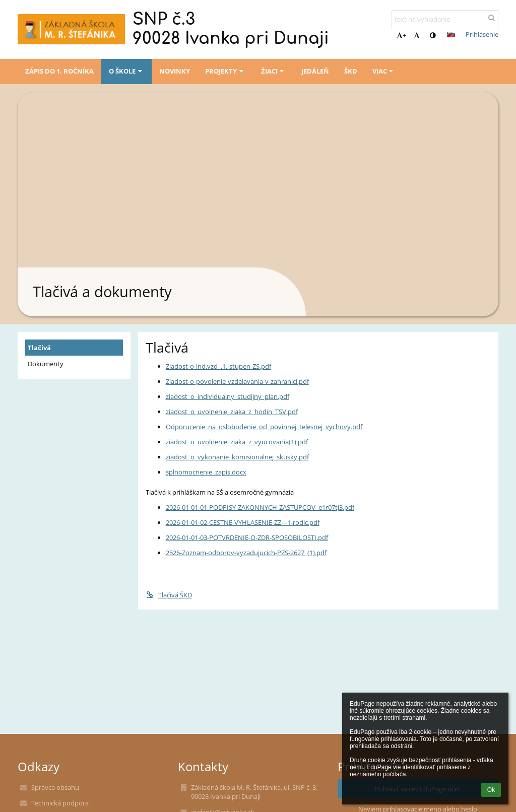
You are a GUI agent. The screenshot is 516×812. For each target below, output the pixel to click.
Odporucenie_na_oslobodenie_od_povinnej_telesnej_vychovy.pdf (264, 427)
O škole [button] (126, 71)
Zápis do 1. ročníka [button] (59, 71)
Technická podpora (60, 803)
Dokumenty (46, 364)
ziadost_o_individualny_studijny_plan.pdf (228, 396)
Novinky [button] (175, 71)
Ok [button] (491, 790)
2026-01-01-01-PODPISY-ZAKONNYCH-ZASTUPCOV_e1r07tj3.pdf (260, 507)
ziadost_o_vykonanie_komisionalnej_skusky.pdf (237, 457)
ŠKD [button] (351, 71)
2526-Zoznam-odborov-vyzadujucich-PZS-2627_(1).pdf (246, 553)
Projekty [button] (225, 71)
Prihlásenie (482, 34)
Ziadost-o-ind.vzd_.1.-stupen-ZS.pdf (218, 366)
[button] (451, 34)
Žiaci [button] (274, 71)
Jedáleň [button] (315, 71)
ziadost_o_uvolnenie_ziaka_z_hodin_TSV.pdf (232, 412)
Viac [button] (384, 71)
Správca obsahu (55, 787)
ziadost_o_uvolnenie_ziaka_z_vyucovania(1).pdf (237, 442)
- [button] (418, 35)
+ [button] (401, 35)
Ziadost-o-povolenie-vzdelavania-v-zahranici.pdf (237, 381)
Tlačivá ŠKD (169, 595)
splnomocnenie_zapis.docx (206, 472)
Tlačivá (39, 348)
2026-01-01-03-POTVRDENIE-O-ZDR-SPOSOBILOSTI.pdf (247, 537)
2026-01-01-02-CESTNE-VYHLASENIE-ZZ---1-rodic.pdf (243, 522)
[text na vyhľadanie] (445, 19)
